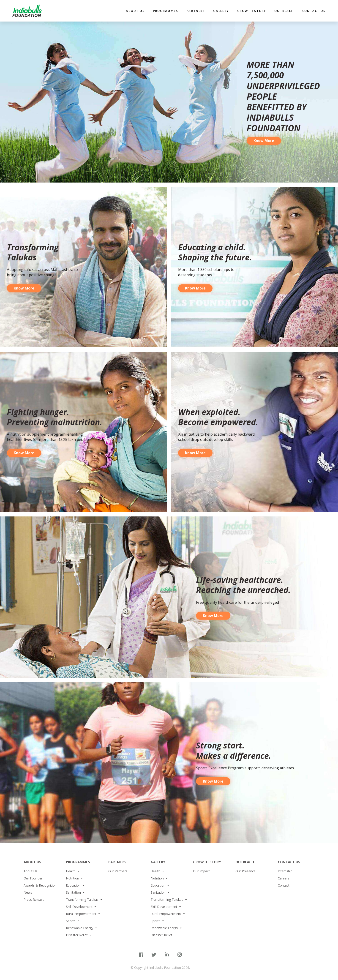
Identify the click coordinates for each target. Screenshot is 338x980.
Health (71, 871)
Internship (285, 871)
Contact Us (314, 11)
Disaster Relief (77, 935)
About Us (32, 862)
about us (135, 11)
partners (196, 11)
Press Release (34, 899)
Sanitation (73, 892)
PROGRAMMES (78, 862)
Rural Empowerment (81, 914)
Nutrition (72, 878)
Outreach (284, 11)
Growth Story (252, 11)
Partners (117, 862)
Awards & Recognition (40, 885)
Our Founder (33, 878)
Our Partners (118, 871)
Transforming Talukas (82, 899)
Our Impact (201, 871)
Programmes (166, 11)
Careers (283, 878)
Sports (71, 921)
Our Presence (245, 871)
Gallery (221, 11)
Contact (284, 885)
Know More (264, 163)
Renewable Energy (80, 928)
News (28, 892)
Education (73, 885)
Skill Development (79, 907)
